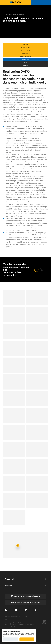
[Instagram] (35, 610)
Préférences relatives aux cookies (15, 620)
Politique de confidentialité (13, 617)
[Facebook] (6, 610)
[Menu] (41, 2)
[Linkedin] (45, 610)
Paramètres (11, 639)
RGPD (25, 617)
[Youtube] (16, 610)
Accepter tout (27, 639)
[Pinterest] (26, 610)
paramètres (6, 636)
